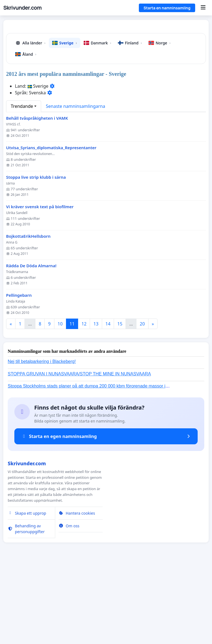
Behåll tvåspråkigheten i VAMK (37, 195)
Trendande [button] (22, 183)
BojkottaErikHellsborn (28, 313)
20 (142, 401)
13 (96, 401)
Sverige (65, 120)
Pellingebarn (19, 372)
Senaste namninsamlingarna (75, 183)
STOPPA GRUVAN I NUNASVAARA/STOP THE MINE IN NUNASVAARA (79, 451)
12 (84, 401)
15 (120, 401)
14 (108, 401)
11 (72, 401)
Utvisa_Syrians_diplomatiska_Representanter (51, 225)
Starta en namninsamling (167, 8)
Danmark (97, 120)
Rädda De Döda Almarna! (31, 343)
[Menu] (203, 8)
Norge (160, 120)
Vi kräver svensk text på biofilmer (40, 284)
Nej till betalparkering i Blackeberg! (42, 439)
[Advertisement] (106, 67)
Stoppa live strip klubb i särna (36, 254)
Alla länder (30, 120)
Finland (130, 120)
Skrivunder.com (22, 8)
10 (60, 401)
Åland (26, 131)
